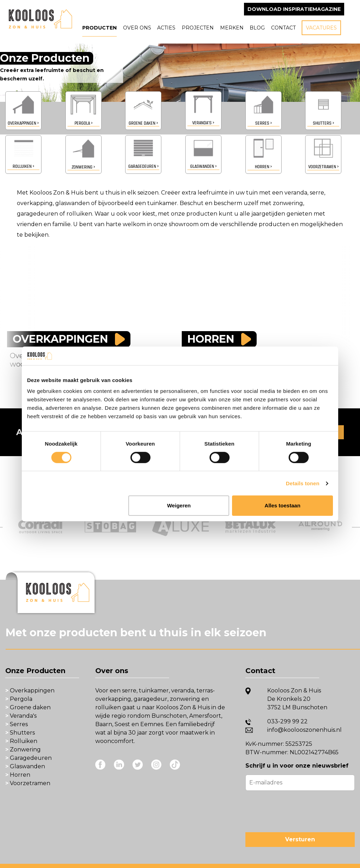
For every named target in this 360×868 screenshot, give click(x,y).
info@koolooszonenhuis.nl (304, 730)
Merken (232, 28)
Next (351, 520)
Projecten (198, 28)
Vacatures (321, 28)
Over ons (137, 28)
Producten (99, 28)
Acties (166, 28)
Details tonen (303, 483)
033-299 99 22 (287, 721)
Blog (257, 28)
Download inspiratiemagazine (294, 9)
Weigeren (179, 505)
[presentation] (299, 810)
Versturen (300, 839)
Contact (283, 28)
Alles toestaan (283, 505)
